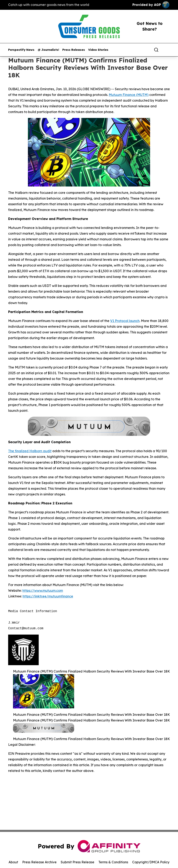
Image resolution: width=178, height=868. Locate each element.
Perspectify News (21, 50)
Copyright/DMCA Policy (151, 862)
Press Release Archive (39, 862)
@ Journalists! (48, 50)
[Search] (156, 50)
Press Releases (74, 50)
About (13, 862)
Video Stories (98, 50)
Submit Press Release (77, 862)
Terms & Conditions (113, 862)
